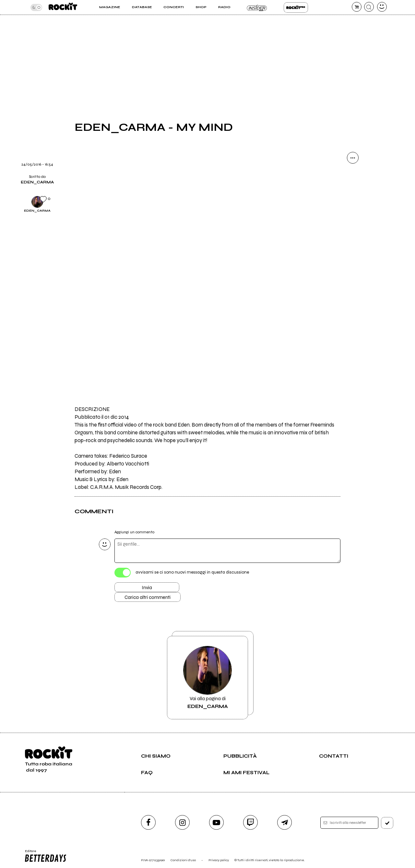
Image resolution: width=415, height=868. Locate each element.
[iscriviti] (387, 823)
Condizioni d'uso (183, 860)
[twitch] (250, 822)
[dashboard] (382, 7)
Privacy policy (219, 860)
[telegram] (285, 822)
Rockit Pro (296, 7)
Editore (45, 856)
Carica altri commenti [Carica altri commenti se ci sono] (148, 597)
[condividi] (353, 158)
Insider (257, 7)
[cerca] (369, 7)
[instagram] (182, 822)
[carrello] (357, 7)
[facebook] (148, 822)
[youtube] (216, 822)
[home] (63, 7)
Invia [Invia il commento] (147, 588)
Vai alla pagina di (207, 678)
